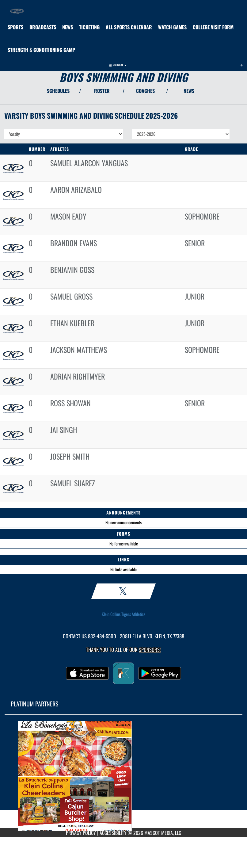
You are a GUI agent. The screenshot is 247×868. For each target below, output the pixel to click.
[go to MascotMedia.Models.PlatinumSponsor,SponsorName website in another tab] (123, 776)
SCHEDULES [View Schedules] (58, 91)
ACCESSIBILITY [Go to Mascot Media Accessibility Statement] (113, 833)
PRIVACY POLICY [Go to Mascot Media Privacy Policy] (81, 833)
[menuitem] (43, 27)
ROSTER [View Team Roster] (102, 91)
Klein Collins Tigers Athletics (123, 614)
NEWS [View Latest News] (189, 91)
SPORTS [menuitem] (15, 27)
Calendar (118, 65)
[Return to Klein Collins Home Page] (17, 8)
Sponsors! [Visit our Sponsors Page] (150, 650)
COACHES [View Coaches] (145, 91)
